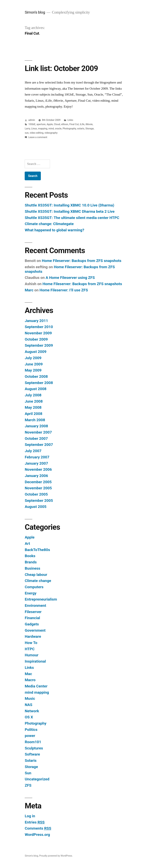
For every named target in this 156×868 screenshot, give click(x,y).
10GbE (32, 124)
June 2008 (34, 401)
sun (27, 133)
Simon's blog (35, 12)
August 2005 (35, 507)
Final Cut (74, 124)
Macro (30, 680)
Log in (30, 816)
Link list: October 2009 (61, 68)
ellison (65, 124)
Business (32, 568)
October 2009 (36, 339)
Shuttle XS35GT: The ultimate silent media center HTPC (72, 218)
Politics (31, 730)
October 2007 (36, 438)
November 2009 (38, 333)
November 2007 (38, 432)
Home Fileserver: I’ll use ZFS (64, 290)
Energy (31, 593)
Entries (35, 822)
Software (32, 754)
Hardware (33, 636)
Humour (32, 655)
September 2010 (39, 327)
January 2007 (36, 463)
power (30, 736)
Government (35, 630)
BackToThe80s (37, 550)
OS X (29, 717)
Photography (69, 129)
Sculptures (34, 748)
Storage (90, 129)
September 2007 (39, 445)
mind (51, 129)
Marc (29, 290)
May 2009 (33, 370)
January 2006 (36, 476)
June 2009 (34, 364)
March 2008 (35, 420)
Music (30, 698)
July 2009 (33, 358)
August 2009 (35, 352)
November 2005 (38, 488)
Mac (28, 674)
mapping (43, 129)
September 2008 (39, 383)
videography (51, 133)
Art (27, 543)
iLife (82, 124)
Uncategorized (37, 779)
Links (70, 120)
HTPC (30, 649)
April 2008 (33, 414)
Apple (50, 124)
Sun (28, 773)
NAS (28, 705)
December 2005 (38, 482)
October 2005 (36, 494)
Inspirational (35, 661)
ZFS (28, 785)
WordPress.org (37, 835)
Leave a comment (38, 137)
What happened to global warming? (54, 230)
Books (30, 556)
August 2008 (35, 389)
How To (31, 643)
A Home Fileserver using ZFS (70, 278)
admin (32, 120)
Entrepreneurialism (41, 599)
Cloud (57, 124)
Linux (34, 129)
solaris (81, 129)
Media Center (36, 686)
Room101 (33, 742)
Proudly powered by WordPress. (56, 856)
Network (32, 711)
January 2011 (36, 321)
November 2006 (38, 469)
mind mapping (37, 692)
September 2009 (39, 345)
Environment (35, 606)
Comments (38, 828)
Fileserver (33, 612)
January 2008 (36, 426)
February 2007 (37, 457)
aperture (41, 124)
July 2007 (33, 451)
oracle (58, 129)
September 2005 (39, 501)
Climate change (38, 581)
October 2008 (36, 376)
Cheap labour (36, 575)
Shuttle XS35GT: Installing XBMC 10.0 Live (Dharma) (69, 205)
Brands (31, 562)
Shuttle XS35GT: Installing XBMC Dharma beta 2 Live (70, 211)
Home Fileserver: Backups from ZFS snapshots (82, 261)
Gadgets (32, 624)
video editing (37, 133)
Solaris (31, 760)
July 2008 (33, 395)
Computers (34, 587)
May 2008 (33, 407)
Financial (32, 618)
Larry (27, 129)
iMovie (89, 124)
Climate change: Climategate (49, 224)
